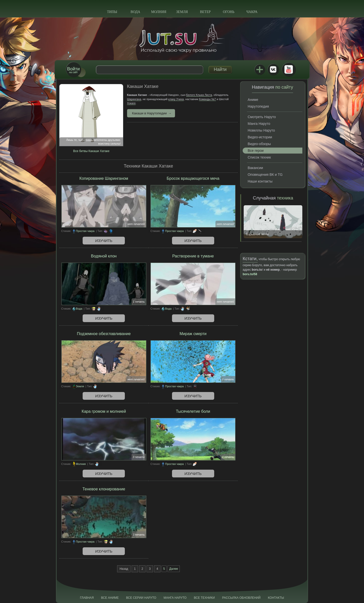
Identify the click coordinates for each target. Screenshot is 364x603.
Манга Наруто (259, 124)
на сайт (73, 70)
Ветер (205, 12)
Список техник (259, 157)
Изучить (104, 241)
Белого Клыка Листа (199, 95)
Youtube (289, 69)
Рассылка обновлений (241, 598)
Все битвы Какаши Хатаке (91, 151)
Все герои (256, 151)
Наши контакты (260, 181)
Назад (124, 569)
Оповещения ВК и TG (265, 175)
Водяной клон (104, 256)
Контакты (276, 598)
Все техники (204, 598)
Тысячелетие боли (193, 411)
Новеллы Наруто (261, 130)
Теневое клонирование (104, 489)
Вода (135, 12)
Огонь (229, 12)
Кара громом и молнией (104, 411)
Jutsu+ (260, 69)
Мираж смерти (193, 334)
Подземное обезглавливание (104, 334)
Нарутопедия (258, 106)
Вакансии (255, 168)
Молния (159, 12)
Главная (87, 598)
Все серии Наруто (141, 598)
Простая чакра (85, 231)
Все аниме (110, 598)
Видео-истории (260, 137)
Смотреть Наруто (262, 117)
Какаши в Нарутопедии (149, 113)
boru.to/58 (250, 274)
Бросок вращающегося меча (193, 178)
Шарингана (134, 99)
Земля (182, 12)
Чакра (252, 12)
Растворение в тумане (193, 256)
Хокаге (131, 103)
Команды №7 (207, 99)
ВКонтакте (273, 69)
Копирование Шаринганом (104, 178)
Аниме (253, 100)
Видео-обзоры (259, 144)
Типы (112, 12)
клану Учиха (176, 99)
